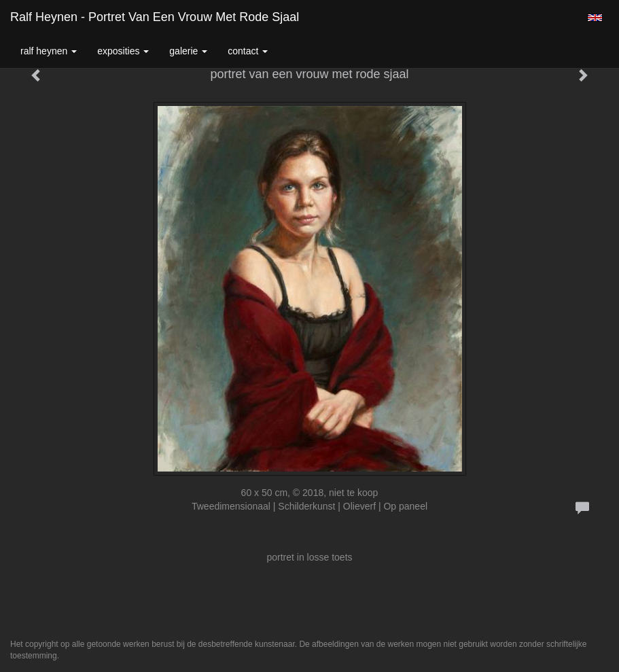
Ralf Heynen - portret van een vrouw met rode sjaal (155, 17)
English (595, 18)
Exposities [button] (123, 51)
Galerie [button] (188, 51)
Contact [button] (248, 51)
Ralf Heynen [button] (49, 51)
